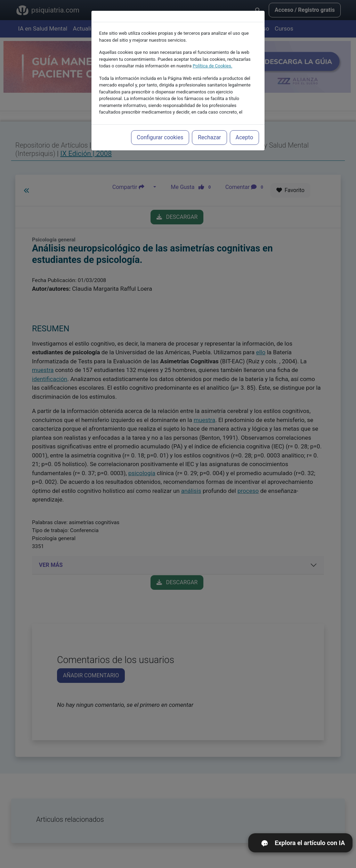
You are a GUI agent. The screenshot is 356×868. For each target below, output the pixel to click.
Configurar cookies (160, 126)
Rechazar (209, 126)
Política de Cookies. (212, 54)
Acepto (244, 126)
